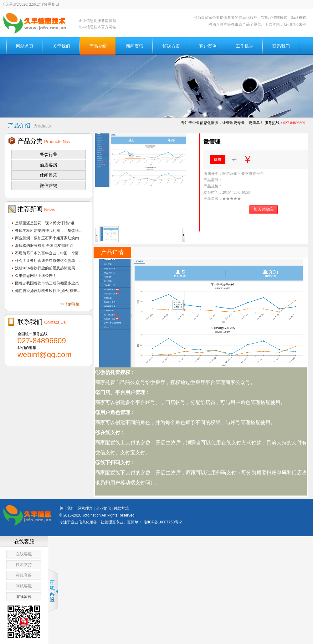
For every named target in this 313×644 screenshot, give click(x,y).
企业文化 (103, 508)
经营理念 (85, 508)
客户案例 (208, 46)
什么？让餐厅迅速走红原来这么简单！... (48, 261)
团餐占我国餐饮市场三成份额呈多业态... (48, 283)
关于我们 (61, 46)
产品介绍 (98, 46)
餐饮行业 (49, 154)
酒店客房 (49, 165)
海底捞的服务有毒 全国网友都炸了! (44, 246)
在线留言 (24, 597)
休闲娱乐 (49, 175)
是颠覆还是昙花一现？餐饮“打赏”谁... (46, 223)
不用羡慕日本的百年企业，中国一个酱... (48, 253)
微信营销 (49, 185)
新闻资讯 (135, 46)
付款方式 (121, 508)
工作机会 (244, 46)
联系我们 (281, 46)
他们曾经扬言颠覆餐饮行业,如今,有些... (47, 291)
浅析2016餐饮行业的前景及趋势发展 (45, 268)
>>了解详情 (70, 304)
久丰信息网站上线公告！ (36, 276)
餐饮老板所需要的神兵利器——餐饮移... (48, 231)
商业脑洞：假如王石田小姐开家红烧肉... (48, 238)
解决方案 (171, 46)
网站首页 (25, 46)
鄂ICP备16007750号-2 (163, 522)
